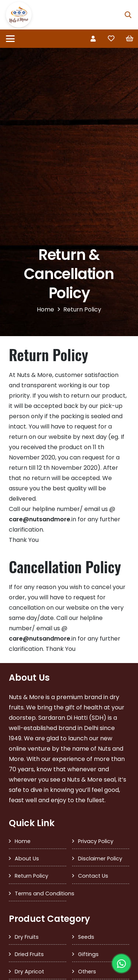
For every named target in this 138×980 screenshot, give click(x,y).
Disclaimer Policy (100, 859)
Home (23, 841)
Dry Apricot (29, 972)
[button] (128, 15)
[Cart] (130, 39)
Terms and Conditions (40, 893)
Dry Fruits (27, 937)
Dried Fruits (29, 954)
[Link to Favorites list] (111, 39)
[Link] (93, 38)
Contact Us (93, 876)
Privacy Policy (96, 841)
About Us (27, 859)
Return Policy (31, 876)
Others (87, 972)
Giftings (88, 954)
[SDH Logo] (19, 15)
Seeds (86, 937)
